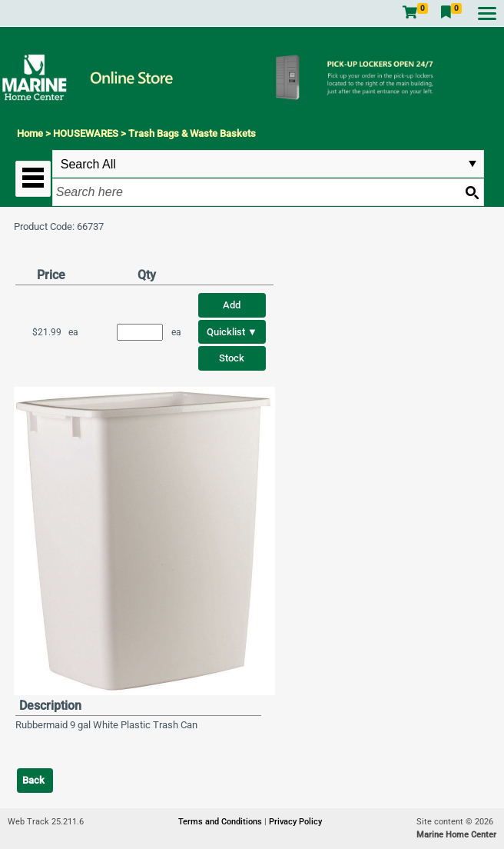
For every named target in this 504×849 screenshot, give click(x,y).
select (472, 164)
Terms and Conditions (221, 822)
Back (33, 780)
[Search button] (472, 192)
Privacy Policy (295, 822)
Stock (232, 358)
